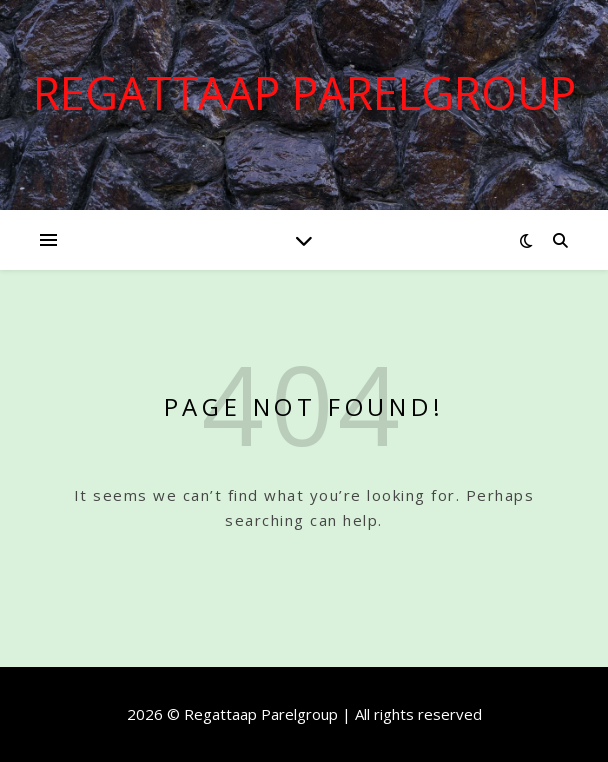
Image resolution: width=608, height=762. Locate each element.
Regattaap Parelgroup (304, 92)
